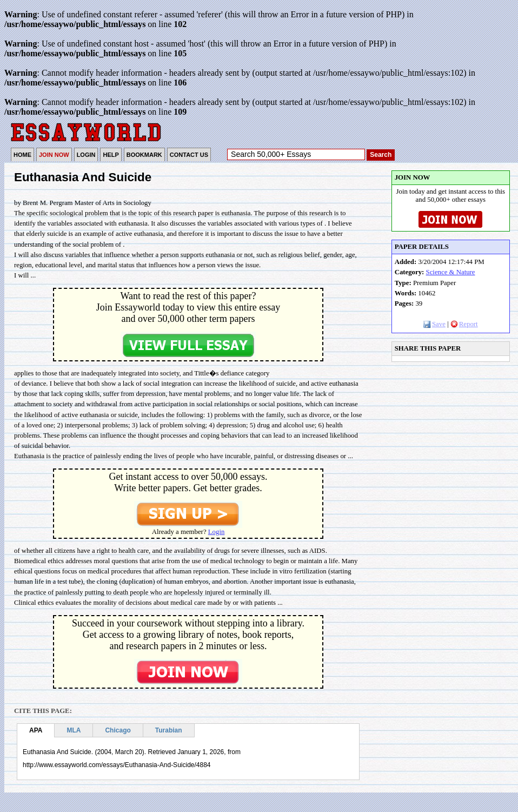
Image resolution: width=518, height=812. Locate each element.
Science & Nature (451, 272)
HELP (111, 155)
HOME (22, 155)
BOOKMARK (144, 155)
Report (464, 324)
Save (434, 324)
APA (36, 730)
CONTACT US (189, 155)
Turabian (169, 730)
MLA (74, 730)
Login (217, 532)
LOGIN (86, 155)
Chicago (118, 730)
